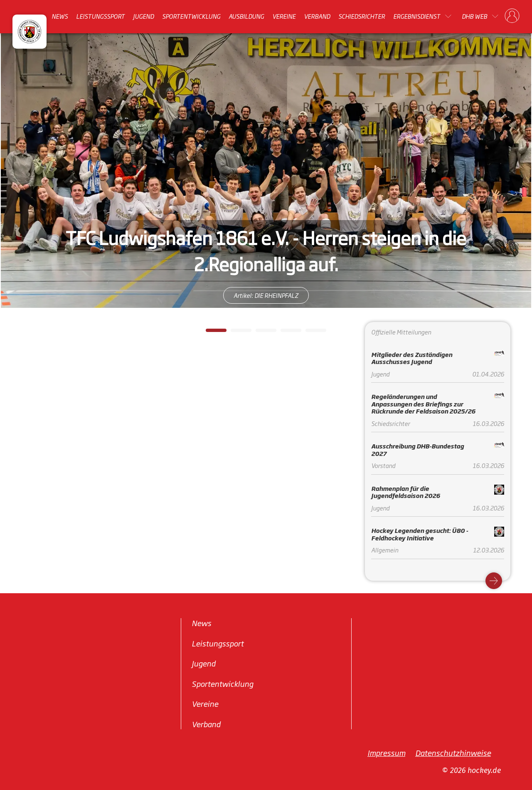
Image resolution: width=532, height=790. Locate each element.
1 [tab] (210, 333)
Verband (317, 16)
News (60, 16)
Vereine (284, 16)
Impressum (386, 753)
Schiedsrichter (362, 16)
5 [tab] (310, 333)
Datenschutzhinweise (453, 753)
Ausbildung (246, 16)
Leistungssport (100, 16)
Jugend (143, 16)
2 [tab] (235, 333)
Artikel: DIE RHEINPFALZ (266, 295)
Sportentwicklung (191, 16)
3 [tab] (260, 333)
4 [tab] (285, 333)
